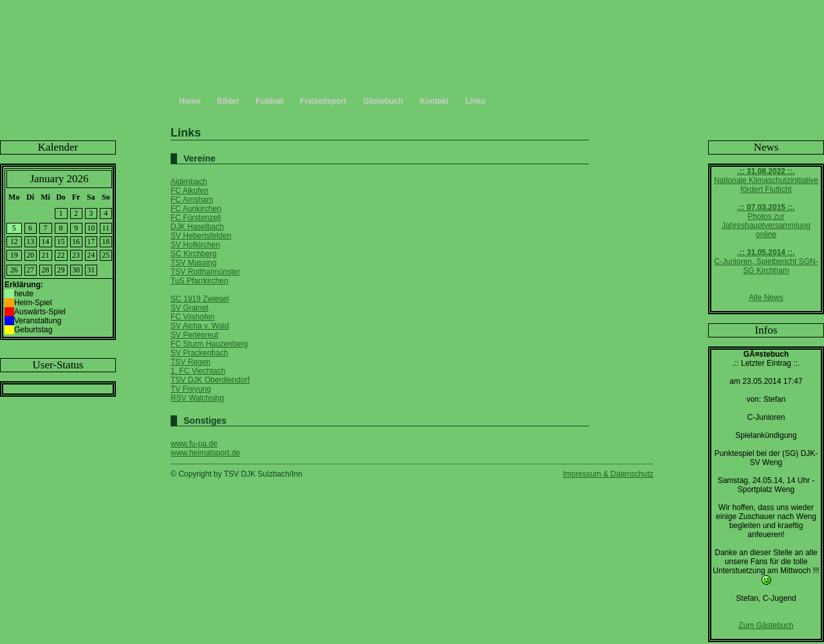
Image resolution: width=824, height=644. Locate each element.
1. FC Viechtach (198, 371)
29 (61, 270)
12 (14, 241)
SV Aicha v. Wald (200, 326)
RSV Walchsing (197, 398)
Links (475, 101)
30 (76, 270)
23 (76, 255)
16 (76, 241)
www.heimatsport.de (205, 453)
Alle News (766, 298)
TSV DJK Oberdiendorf (210, 380)
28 (46, 270)
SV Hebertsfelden (201, 236)
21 (46, 255)
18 (106, 241)
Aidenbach (189, 182)
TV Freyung (191, 389)
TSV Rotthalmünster (205, 272)
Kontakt (434, 101)
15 (61, 241)
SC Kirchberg (193, 254)
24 (91, 255)
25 (106, 255)
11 (106, 228)
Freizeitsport (323, 101)
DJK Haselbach (197, 227)
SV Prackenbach (199, 353)
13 (30, 241)
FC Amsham (192, 200)
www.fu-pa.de (194, 444)
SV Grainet (190, 308)
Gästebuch (383, 101)
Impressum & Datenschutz (608, 474)
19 (14, 255)
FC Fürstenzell (196, 218)
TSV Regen (191, 362)
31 (91, 270)
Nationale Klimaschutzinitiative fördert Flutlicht (766, 180)
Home (190, 101)
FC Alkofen (190, 191)
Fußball (269, 101)
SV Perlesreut (194, 335)
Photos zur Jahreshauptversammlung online (766, 221)
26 (14, 270)
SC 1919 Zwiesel (200, 299)
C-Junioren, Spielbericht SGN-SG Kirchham (766, 261)
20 (30, 255)
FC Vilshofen (192, 317)
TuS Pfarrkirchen (200, 281)
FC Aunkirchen (196, 209)
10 (91, 228)
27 (30, 270)
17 (91, 241)
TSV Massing (193, 263)
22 (61, 255)
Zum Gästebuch (766, 625)
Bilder (228, 101)
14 (46, 241)
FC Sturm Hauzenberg (209, 344)
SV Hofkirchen (195, 245)
